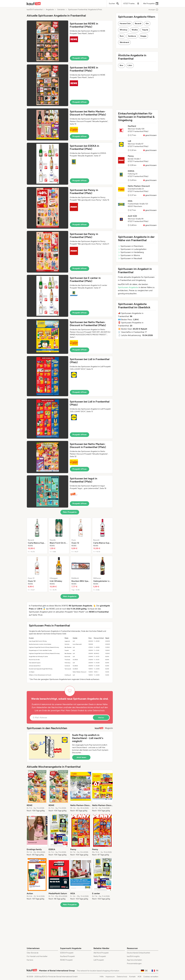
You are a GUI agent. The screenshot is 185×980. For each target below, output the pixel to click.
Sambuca (132, 36)
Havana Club (125, 24)
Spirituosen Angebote (128, 287)
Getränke (61, 10)
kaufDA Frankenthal (35, 10)
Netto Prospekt (100, 956)
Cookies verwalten (151, 977)
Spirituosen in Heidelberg (131, 252)
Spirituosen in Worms (129, 255)
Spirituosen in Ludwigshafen (132, 249)
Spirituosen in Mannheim (131, 246)
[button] (70, 41)
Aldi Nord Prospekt (101, 953)
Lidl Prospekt (99, 960)
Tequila (145, 30)
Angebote (50, 10)
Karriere (30, 960)
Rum (122, 36)
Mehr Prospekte (70, 512)
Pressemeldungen (134, 964)
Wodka (135, 30)
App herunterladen (134, 960)
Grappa (143, 36)
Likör (130, 65)
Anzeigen (153, 10)
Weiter (101, 718)
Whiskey (124, 30)
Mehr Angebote (70, 596)
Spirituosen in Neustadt (130, 258)
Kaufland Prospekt (67, 956)
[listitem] (37, 536)
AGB (139, 977)
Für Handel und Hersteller (37, 956)
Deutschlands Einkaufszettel (138, 953)
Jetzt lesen (81, 757)
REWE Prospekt (66, 960)
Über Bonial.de (33, 953)
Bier (121, 65)
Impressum (110, 977)
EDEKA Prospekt (67, 953)
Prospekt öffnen (80, 58)
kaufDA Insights (133, 956)
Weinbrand (124, 42)
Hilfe (102, 977)
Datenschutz (99, 710)
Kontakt (132, 977)
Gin (147, 24)
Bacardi (138, 24)
